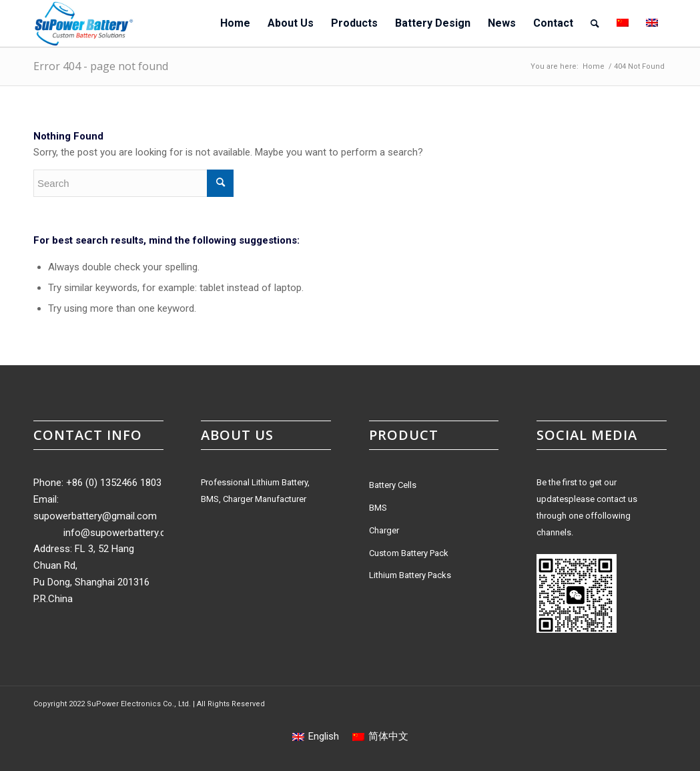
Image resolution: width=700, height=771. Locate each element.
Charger (384, 530)
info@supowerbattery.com (122, 533)
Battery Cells (393, 485)
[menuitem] (235, 23)
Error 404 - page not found (101, 66)
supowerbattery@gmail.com (95, 516)
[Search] (595, 23)
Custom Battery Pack (409, 553)
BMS (378, 508)
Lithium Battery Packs (410, 575)
